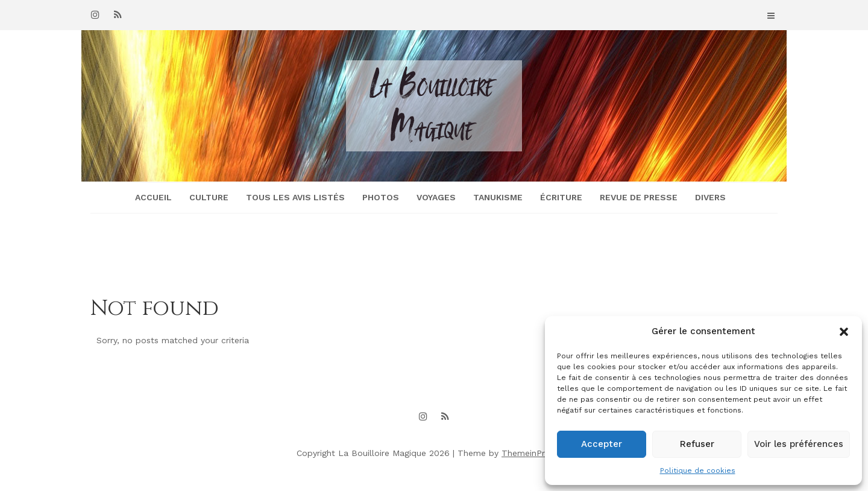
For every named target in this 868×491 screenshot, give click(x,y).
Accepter (602, 444)
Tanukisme (498, 197)
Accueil (153, 197)
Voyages (436, 197)
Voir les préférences (799, 444)
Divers (710, 197)
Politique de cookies (698, 470)
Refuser (697, 444)
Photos (381, 197)
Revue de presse (639, 197)
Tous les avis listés (295, 197)
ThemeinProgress (536, 453)
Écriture (561, 197)
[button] (844, 332)
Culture (209, 197)
